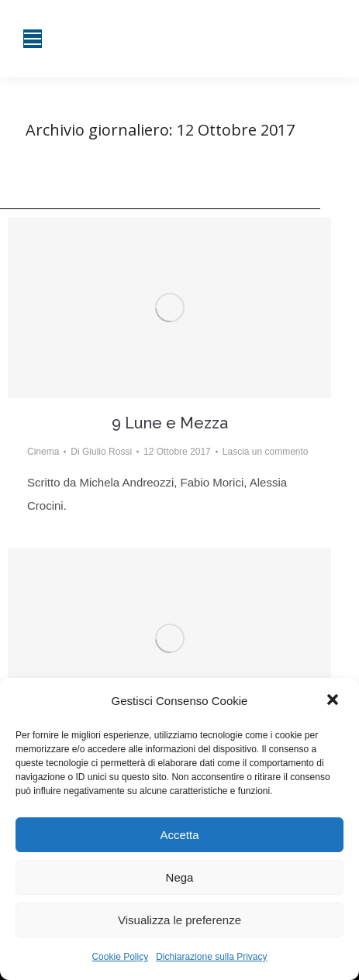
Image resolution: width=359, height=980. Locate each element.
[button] (334, 701)
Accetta (179, 835)
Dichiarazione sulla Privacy (211, 957)
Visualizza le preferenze (179, 920)
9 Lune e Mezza (170, 423)
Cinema (43, 452)
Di (101, 452)
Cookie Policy (120, 957)
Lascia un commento (266, 452)
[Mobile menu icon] (33, 39)
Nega (180, 877)
